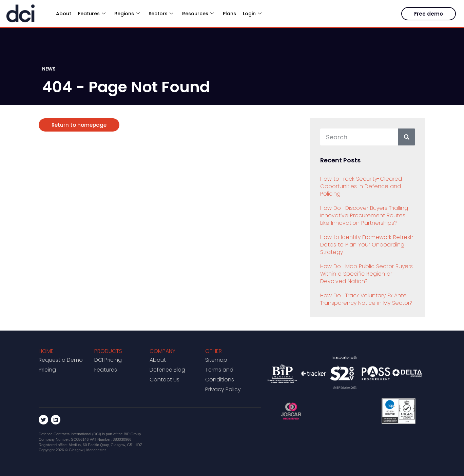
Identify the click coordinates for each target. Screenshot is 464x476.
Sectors (161, 14)
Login (252, 14)
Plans (229, 14)
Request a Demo (61, 360)
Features (92, 14)
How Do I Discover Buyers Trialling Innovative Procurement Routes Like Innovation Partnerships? (364, 215)
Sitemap (216, 360)
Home (46, 351)
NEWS (49, 69)
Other (214, 351)
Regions (127, 14)
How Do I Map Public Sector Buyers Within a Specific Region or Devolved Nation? (366, 274)
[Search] (407, 137)
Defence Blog (167, 370)
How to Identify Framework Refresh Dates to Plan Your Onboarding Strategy (367, 245)
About (64, 14)
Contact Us (165, 380)
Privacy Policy (223, 389)
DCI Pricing (108, 360)
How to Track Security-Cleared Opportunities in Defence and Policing (361, 186)
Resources (198, 14)
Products (108, 351)
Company (162, 351)
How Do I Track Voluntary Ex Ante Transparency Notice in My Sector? (366, 299)
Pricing (47, 370)
